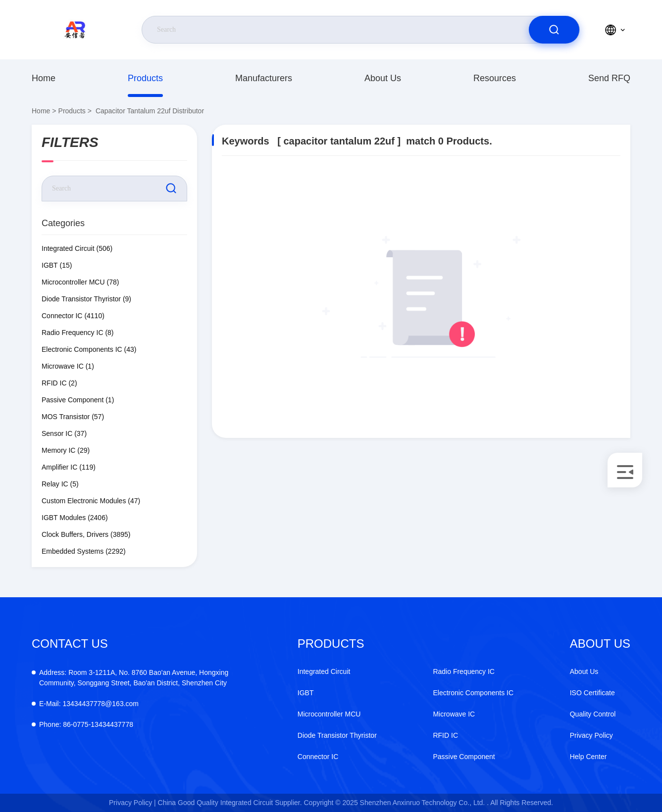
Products (145, 78)
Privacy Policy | (132, 803)
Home (44, 78)
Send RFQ (609, 78)
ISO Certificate (592, 693)
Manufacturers (264, 78)
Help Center (588, 757)
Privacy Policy (591, 735)
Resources (495, 78)
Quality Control (593, 714)
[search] (554, 30)
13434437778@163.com (89, 704)
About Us (383, 78)
